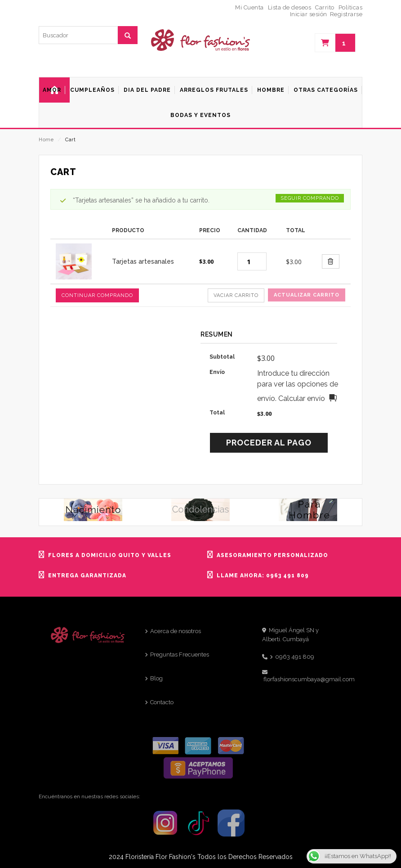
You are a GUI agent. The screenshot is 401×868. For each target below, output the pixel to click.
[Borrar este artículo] (331, 261)
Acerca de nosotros (176, 631)
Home (46, 140)
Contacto (162, 702)
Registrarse (346, 14)
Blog (156, 678)
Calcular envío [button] (302, 398)
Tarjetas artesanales (143, 261)
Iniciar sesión (309, 14)
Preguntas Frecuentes (180, 654)
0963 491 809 (295, 657)
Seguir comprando (310, 198)
